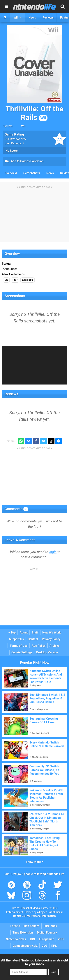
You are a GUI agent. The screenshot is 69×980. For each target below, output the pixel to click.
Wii (23, 126)
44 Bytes (42, 912)
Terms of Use (19, 646)
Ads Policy (39, 646)
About (24, 632)
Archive (55, 646)
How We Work (52, 632)
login (53, 552)
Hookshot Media (30, 908)
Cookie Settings (22, 652)
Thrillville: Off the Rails (34, 113)
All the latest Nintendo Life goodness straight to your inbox (35, 962)
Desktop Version (47, 652)
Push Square (31, 926)
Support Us (16, 639)
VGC (61, 939)
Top (12, 632)
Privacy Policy (51, 639)
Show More (34, 862)
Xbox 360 (28, 280)
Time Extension (23, 933)
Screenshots (32, 173)
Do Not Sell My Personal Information (34, 916)
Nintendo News (16, 939)
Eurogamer (46, 939)
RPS (54, 946)
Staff (35, 632)
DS (6, 280)
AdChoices (55, 912)
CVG (44, 946)
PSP (15, 280)
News (50, 173)
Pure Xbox (50, 926)
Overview (11, 173)
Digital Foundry (47, 933)
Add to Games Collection (24, 161)
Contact (33, 639)
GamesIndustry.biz (25, 946)
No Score (12, 151)
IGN (32, 939)
